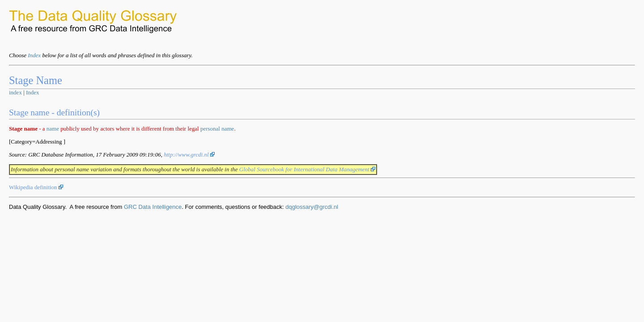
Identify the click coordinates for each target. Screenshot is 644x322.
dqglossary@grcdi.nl (312, 207)
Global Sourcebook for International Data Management (307, 169)
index (15, 92)
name (53, 129)
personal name (217, 129)
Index (34, 55)
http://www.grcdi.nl (189, 155)
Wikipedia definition (36, 187)
